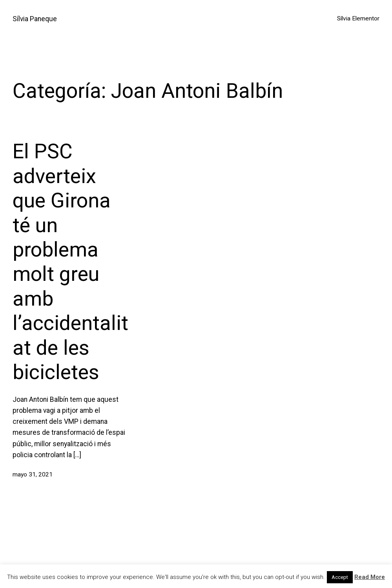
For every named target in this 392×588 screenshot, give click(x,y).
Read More (370, 577)
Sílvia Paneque (35, 19)
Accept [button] (340, 577)
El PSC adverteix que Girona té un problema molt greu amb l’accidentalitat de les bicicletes (70, 262)
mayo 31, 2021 (33, 474)
